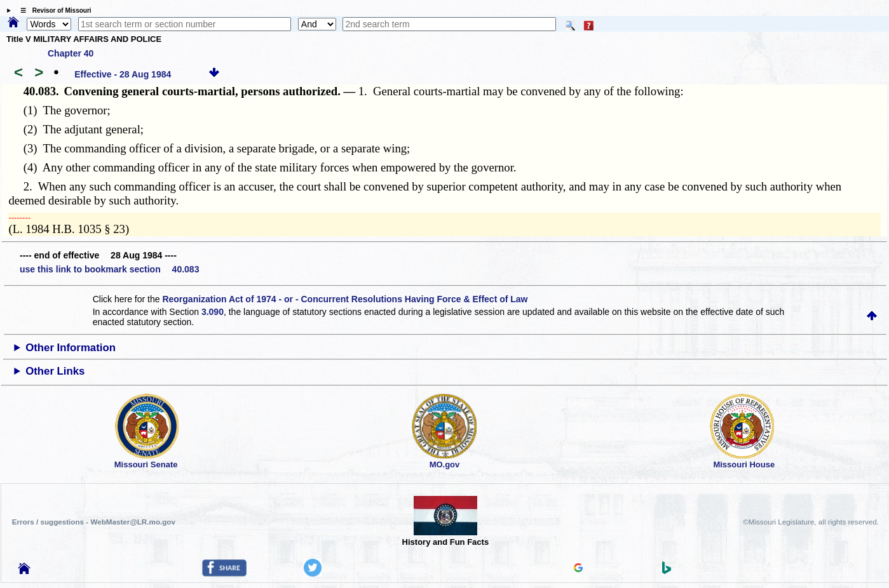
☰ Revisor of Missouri (53, 10)
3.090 (213, 312)
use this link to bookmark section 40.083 (109, 269)
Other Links (55, 371)
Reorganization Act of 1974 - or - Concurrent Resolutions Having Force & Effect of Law (345, 299)
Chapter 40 (71, 53)
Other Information (71, 348)
